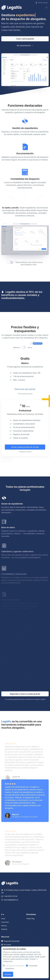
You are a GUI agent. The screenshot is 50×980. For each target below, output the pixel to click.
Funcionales (33, 966)
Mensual (17, 356)
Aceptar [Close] (8, 974)
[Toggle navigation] (47, 8)
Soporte (4, 929)
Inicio (3, 919)
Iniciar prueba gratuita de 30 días (25, 455)
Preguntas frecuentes (10, 941)
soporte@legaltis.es (10, 900)
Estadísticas (10, 968)
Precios (4, 926)
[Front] (11, 8)
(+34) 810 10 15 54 (9, 896)
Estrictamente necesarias (15, 966)
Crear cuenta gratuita (25, 39)
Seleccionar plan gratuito (25, 397)
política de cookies (27, 957)
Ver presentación (25, 45)
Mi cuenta (6, 945)
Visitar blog (31, 919)
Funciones (5, 922)
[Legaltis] (10, 883)
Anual (32, 356)
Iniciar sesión (42, 3)
